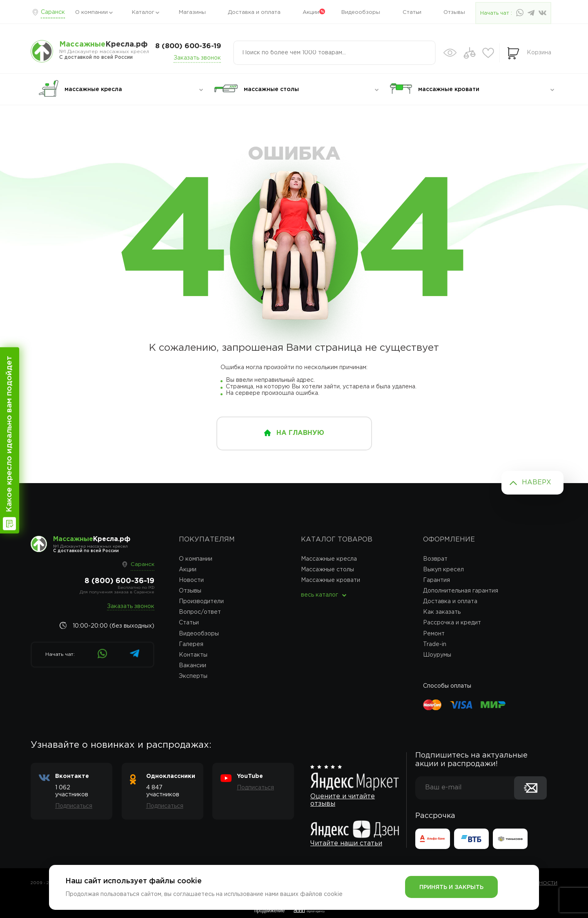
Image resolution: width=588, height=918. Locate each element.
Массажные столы (327, 570)
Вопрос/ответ (200, 612)
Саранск (53, 12)
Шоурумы (437, 655)
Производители (201, 602)
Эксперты (193, 676)
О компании (91, 12)
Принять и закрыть (451, 887)
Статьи (412, 12)
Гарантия (437, 580)
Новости (191, 580)
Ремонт (434, 634)
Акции (311, 12)
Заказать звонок (197, 58)
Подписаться (74, 806)
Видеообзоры (361, 12)
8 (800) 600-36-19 (188, 46)
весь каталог (320, 595)
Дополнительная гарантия (461, 591)
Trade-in (435, 644)
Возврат (435, 559)
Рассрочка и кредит (452, 623)
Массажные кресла (329, 559)
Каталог (143, 12)
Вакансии (193, 666)
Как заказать (442, 612)
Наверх (537, 482)
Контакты (193, 655)
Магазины (192, 12)
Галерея (191, 644)
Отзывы (454, 12)
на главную (300, 433)
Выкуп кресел (443, 570)
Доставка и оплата (254, 12)
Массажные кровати (331, 580)
